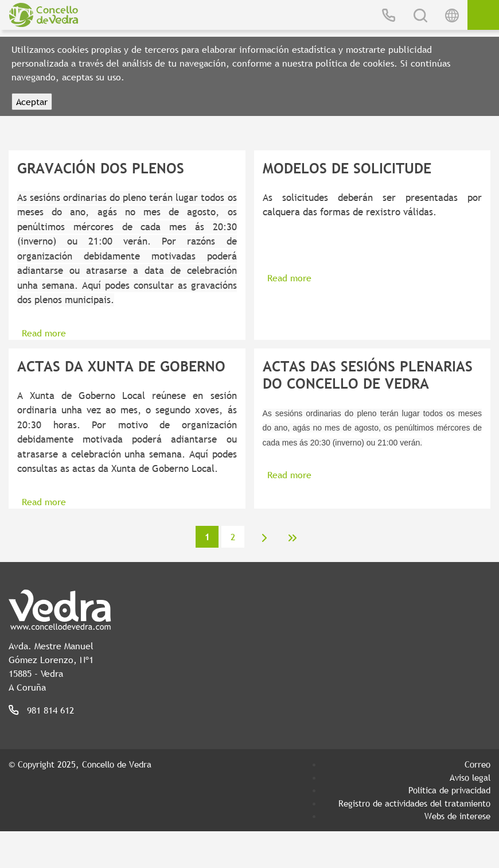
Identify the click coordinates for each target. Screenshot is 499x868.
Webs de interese (457, 816)
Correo (477, 764)
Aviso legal (470, 777)
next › (264, 538)
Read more (44, 333)
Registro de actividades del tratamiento (414, 803)
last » (293, 538)
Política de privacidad (449, 790)
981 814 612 (50, 710)
